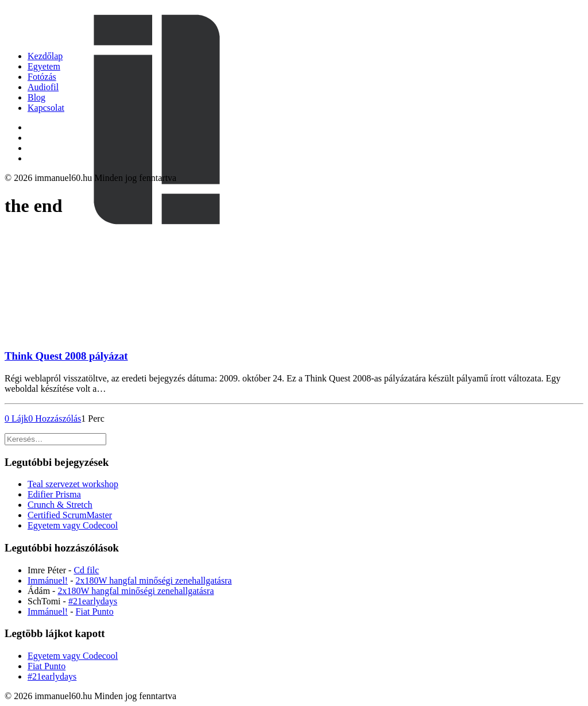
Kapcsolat (46, 108)
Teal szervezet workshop (73, 484)
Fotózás (42, 77)
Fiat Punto (95, 612)
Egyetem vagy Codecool (73, 525)
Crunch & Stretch (60, 505)
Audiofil (43, 87)
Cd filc (86, 570)
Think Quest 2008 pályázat (66, 356)
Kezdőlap (45, 56)
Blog (36, 97)
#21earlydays (93, 601)
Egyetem (44, 66)
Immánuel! (48, 580)
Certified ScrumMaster (70, 515)
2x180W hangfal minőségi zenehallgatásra (154, 580)
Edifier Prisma (54, 494)
